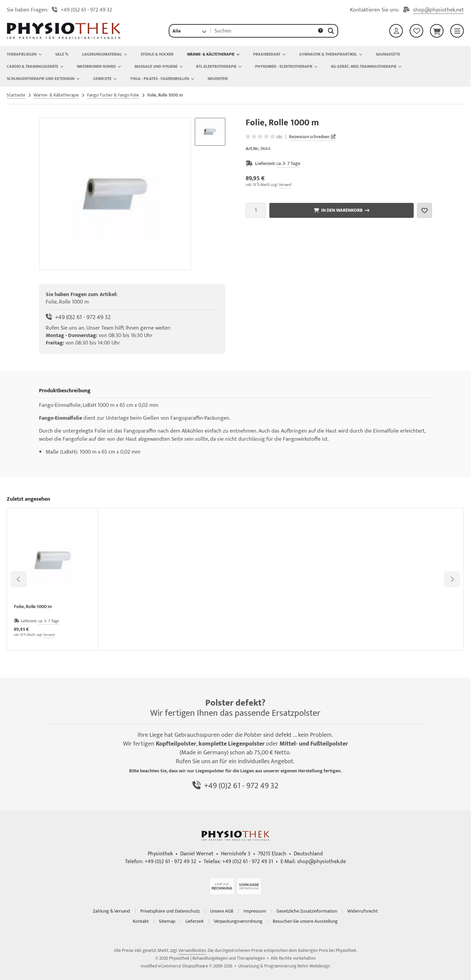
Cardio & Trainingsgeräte (35, 66)
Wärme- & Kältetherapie (213, 54)
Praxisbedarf (269, 54)
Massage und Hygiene (159, 66)
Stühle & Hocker (157, 54)
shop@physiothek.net (438, 10)
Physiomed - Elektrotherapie (286, 66)
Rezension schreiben (309, 137)
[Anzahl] (256, 210)
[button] (189, 31)
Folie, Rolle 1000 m (33, 607)
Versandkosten (192, 951)
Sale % (62, 54)
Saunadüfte (388, 54)
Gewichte (105, 79)
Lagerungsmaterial (105, 54)
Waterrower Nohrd (99, 66)
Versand (285, 185)
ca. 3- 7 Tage (288, 163)
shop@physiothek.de (322, 862)
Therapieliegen (24, 54)
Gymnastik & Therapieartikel (331, 54)
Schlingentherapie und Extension (43, 79)
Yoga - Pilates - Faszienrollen (162, 79)
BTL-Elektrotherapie (219, 66)
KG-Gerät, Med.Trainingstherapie (366, 66)
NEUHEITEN (218, 79)
